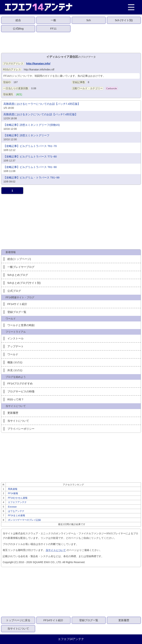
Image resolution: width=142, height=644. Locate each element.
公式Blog (18, 29)
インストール (16, 338)
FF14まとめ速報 (17, 515)
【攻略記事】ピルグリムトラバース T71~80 (30, 156)
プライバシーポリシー (21, 429)
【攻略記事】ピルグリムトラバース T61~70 (30, 146)
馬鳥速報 (13, 489)
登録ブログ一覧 (17, 312)
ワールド (13, 354)
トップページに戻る (18, 620)
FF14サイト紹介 (17, 304)
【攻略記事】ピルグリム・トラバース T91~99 (31, 177)
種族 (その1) (15, 362)
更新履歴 (13, 413)
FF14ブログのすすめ (20, 383)
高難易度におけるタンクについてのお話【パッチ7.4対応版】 (41, 114)
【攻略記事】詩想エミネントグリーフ (26, 135)
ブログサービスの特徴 (21, 391)
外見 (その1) (15, 370)
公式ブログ (14, 291)
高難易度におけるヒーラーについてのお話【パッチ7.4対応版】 (42, 104)
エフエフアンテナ (17, 502)
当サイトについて (18, 421)
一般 (53, 20)
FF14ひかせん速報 (18, 498)
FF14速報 (13, 493)
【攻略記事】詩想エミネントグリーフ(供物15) (32, 125)
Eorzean (12, 507)
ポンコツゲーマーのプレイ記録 (24, 520)
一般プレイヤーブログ (21, 267)
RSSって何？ (16, 399)
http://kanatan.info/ (38, 63)
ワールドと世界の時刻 (21, 325)
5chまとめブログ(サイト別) (24, 283)
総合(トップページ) (19, 259)
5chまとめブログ (18, 275)
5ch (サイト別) (124, 20)
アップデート (16, 346)
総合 (18, 20)
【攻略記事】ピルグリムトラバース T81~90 (30, 167)
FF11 (53, 29)
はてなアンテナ (16, 511)
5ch (89, 20)
